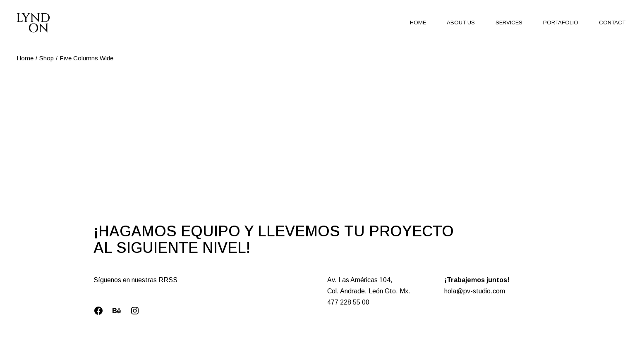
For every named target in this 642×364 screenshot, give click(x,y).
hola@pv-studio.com (475, 291)
